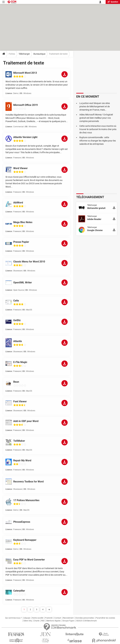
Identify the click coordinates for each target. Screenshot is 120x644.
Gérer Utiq (28, 621)
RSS (43, 621)
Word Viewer (20, 168)
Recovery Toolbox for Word (28, 482)
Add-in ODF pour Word (26, 421)
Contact (58, 618)
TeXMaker (19, 441)
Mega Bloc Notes (23, 222)
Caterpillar (19, 591)
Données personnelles (85, 618)
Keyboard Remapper (25, 540)
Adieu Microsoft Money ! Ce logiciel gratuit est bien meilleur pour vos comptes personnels (96, 118)
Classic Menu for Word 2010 (29, 262)
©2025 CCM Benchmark (87, 621)
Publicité (49, 618)
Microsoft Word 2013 (25, 73)
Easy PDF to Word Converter (29, 560)
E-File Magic (20, 362)
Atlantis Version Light (25, 137)
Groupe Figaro (69, 621)
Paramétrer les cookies (105, 618)
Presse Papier (21, 242)
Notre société (38, 618)
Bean (16, 382)
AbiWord (18, 203)
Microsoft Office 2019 (25, 105)
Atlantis (18, 341)
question (113, 2)
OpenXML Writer (23, 283)
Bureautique (39, 54)
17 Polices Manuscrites (26, 500)
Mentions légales (54, 621)
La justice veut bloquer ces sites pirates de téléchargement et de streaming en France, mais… (95, 106)
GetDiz (17, 320)
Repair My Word (22, 460)
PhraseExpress (22, 522)
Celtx (16, 301)
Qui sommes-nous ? (14, 618)
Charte (37, 621)
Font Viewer (20, 401)
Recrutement (68, 618)
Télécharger (24, 54)
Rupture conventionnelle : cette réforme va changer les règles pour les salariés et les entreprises (98, 141)
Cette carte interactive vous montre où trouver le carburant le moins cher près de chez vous (98, 129)
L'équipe (27, 618)
